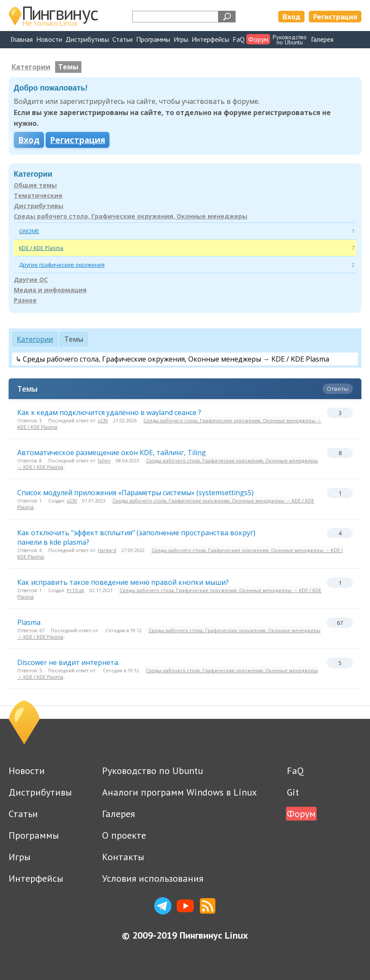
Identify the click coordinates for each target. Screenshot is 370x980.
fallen (104, 460)
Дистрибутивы (87, 39)
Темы (68, 67)
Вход (291, 17)
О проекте (124, 835)
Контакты (123, 857)
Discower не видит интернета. (68, 662)
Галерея (322, 39)
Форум (258, 39)
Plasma (29, 622)
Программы (153, 39)
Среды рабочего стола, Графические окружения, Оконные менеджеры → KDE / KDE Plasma (169, 424)
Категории (31, 67)
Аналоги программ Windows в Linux (179, 792)
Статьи (123, 39)
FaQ (239, 39)
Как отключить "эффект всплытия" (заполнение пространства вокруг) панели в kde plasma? (136, 537)
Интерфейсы (210, 39)
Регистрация (335, 17)
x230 (103, 420)
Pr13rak (76, 590)
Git (293, 792)
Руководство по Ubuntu (152, 771)
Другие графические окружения (62, 265)
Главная (22, 39)
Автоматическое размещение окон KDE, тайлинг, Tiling (112, 453)
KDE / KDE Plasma (41, 248)
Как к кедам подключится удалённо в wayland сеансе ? (109, 412)
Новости (49, 39)
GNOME (29, 231)
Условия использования (153, 878)
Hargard (107, 550)
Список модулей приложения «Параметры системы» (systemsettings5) (135, 493)
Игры (181, 39)
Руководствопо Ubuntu (290, 40)
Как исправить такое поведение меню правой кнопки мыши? (123, 582)
